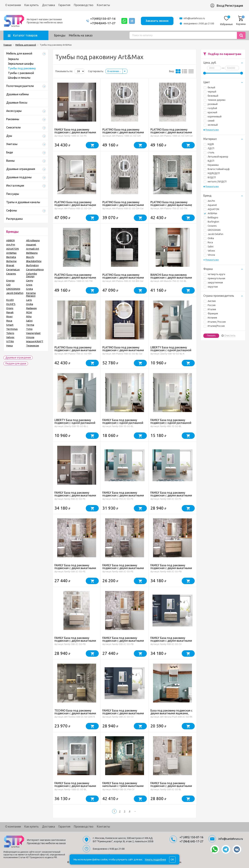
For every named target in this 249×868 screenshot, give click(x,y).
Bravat (10, 265)
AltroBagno (33, 240)
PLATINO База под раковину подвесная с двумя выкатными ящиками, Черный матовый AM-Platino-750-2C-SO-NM (76, 352)
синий (209, 121)
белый (209, 87)
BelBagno (211, 218)
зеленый (211, 125)
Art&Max (210, 213)
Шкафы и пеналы (19, 78)
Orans (10, 308)
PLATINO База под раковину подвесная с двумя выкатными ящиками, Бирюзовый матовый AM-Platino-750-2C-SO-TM (171, 206)
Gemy (30, 281)
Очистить (230, 336)
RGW (29, 312)
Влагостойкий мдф (217, 169)
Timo (29, 329)
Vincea (209, 255)
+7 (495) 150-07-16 (191, 837)
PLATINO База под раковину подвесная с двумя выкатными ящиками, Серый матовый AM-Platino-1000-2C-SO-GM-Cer (171, 134)
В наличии (114, 71)
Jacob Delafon (213, 234)
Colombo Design (32, 275)
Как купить (31, 5)
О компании (13, 5)
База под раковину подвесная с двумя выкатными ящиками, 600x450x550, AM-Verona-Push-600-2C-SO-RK (171, 715)
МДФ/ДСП (212, 173)
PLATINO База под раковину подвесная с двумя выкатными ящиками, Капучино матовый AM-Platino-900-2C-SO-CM (75, 206)
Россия (210, 305)
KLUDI (10, 300)
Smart (10, 325)
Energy (10, 281)
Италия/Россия (214, 326)
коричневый (213, 117)
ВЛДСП (210, 177)
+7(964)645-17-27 (103, 23)
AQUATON (211, 209)
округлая (211, 287)
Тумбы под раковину (22, 68)
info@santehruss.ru (194, 18)
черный (210, 92)
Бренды (60, 35)
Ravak (10, 312)
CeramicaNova (35, 269)
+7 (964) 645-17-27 (191, 841)
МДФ (209, 144)
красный (210, 112)
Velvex (209, 251)
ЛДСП (209, 148)
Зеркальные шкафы (21, 64)
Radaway (31, 308)
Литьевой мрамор (216, 157)
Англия (210, 301)
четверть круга (214, 274)
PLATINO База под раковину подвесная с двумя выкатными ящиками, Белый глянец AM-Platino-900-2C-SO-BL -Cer (123, 352)
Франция (211, 313)
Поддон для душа (16, 363)
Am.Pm (209, 201)
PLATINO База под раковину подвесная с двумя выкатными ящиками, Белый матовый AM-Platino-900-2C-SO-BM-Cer (123, 279)
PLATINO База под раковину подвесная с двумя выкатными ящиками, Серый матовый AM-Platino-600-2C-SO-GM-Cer (123, 206)
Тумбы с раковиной (21, 73)
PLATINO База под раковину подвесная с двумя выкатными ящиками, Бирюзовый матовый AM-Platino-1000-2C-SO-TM (75, 279)
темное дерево (215, 100)
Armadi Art (33, 249)
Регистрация (234, 6)
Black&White (34, 261)
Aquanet (210, 205)
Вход (220, 6)
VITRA (10, 341)
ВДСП (209, 161)
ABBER (10, 240)
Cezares (210, 226)
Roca (208, 242)
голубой (210, 108)
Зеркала (13, 59)
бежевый (211, 96)
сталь (209, 153)
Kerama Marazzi (31, 294)
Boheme (11, 261)
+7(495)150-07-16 (103, 19)
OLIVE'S (11, 304)
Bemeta (11, 257)
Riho (29, 317)
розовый (211, 104)
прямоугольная (214, 278)
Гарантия (64, 5)
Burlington (211, 222)
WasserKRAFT (35, 341)
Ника (9, 346)
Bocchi (30, 257)
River (9, 317)
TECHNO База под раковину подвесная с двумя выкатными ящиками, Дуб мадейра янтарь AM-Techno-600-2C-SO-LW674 (75, 715)
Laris (29, 300)
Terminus (12, 329)
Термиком (33, 346)
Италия (210, 309)
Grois (29, 285)
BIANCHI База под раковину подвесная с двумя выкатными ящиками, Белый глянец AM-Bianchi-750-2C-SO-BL (171, 279)
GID (8, 285)
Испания (210, 318)
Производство (84, 5)
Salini (209, 247)
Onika (209, 238)
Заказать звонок (157, 21)
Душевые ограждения (18, 358)
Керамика (211, 165)
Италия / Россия (215, 322)
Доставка (49, 5)
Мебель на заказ (81, 35)
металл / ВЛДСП (215, 182)
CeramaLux (13, 269)
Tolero (10, 333)
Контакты (103, 5)
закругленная (213, 283)
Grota (29, 289)
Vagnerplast (33, 333)
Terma (30, 325)
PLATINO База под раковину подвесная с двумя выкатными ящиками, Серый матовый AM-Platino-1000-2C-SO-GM (123, 134)
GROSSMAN (212, 230)
